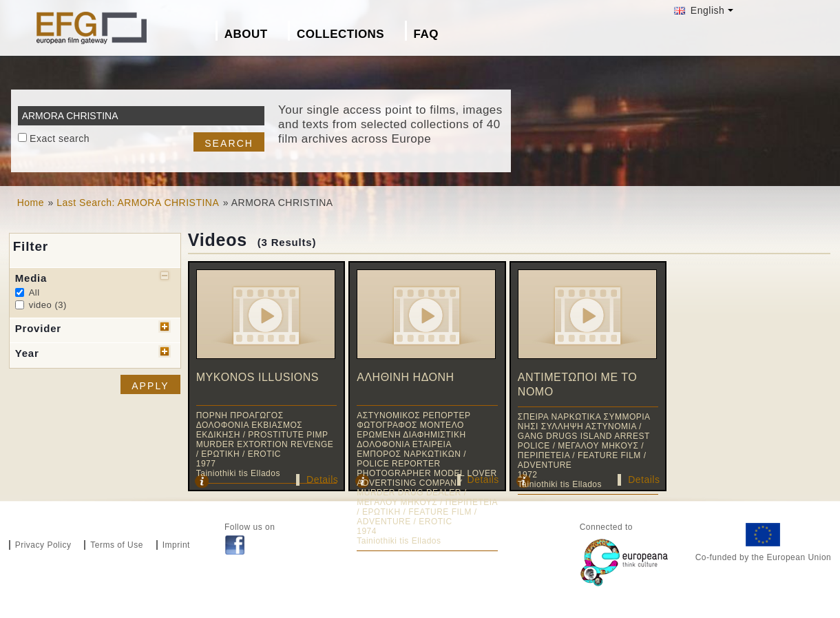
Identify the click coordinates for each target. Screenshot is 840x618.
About (246, 34)
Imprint (176, 545)
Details (322, 480)
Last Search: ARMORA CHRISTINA (138, 203)
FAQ (426, 34)
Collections (340, 34)
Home (31, 203)
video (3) (48, 305)
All (34, 292)
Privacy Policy (43, 545)
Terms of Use (117, 545)
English (699, 10)
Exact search (60, 138)
